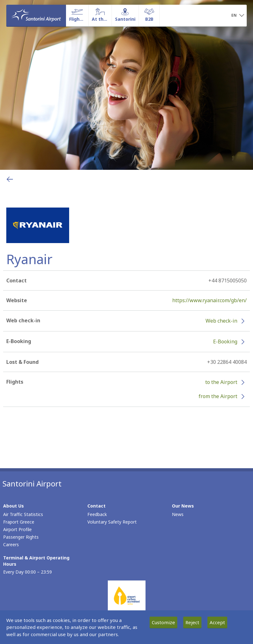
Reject (192, 622)
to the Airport (221, 382)
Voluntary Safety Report (112, 522)
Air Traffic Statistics (23, 514)
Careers (11, 544)
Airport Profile (17, 529)
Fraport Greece (19, 522)
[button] (238, 16)
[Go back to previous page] (10, 179)
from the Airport (218, 396)
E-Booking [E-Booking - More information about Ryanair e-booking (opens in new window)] (225, 341)
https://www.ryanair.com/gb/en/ (209, 300)
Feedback (97, 514)
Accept (217, 622)
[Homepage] (36, 15)
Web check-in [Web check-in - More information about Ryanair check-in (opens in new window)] (221, 321)
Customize (163, 622)
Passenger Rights (21, 537)
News (178, 514)
